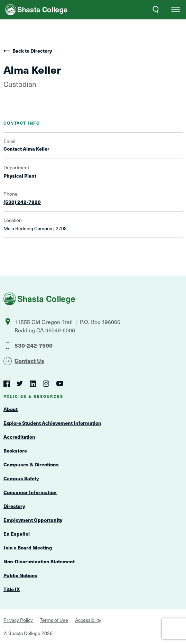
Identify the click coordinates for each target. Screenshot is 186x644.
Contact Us (29, 360)
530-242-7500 (34, 345)
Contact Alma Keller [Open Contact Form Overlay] (26, 149)
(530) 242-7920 (22, 202)
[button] (176, 10)
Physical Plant (20, 176)
